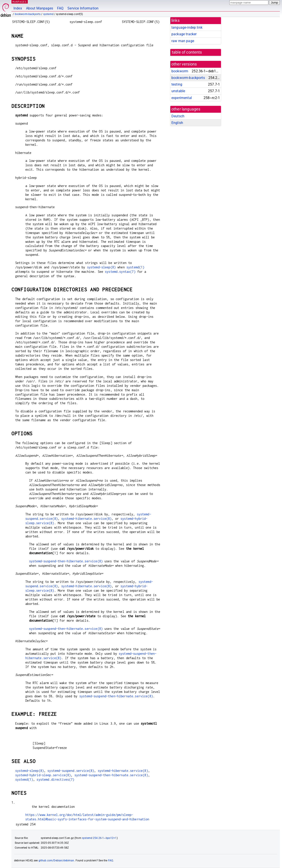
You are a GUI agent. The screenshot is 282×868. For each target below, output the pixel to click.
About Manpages (40, 8)
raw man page (183, 41)
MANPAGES (20, 2)
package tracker (184, 34)
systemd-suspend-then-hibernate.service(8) (66, 561)
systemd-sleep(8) (101, 267)
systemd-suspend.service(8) (71, 771)
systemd (48, 14)
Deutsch (178, 116)
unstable (178, 91)
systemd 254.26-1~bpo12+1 (99, 838)
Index (18, 8)
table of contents (187, 52)
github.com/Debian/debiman (56, 861)
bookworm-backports (28, 14)
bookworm (180, 71)
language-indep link (187, 27)
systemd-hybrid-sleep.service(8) (43, 775)
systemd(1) (135, 267)
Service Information (83, 8)
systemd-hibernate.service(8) (86, 519)
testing (177, 84)
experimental (182, 98)
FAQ (60, 8)
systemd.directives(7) (55, 779)
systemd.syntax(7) (120, 272)
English (177, 123)
